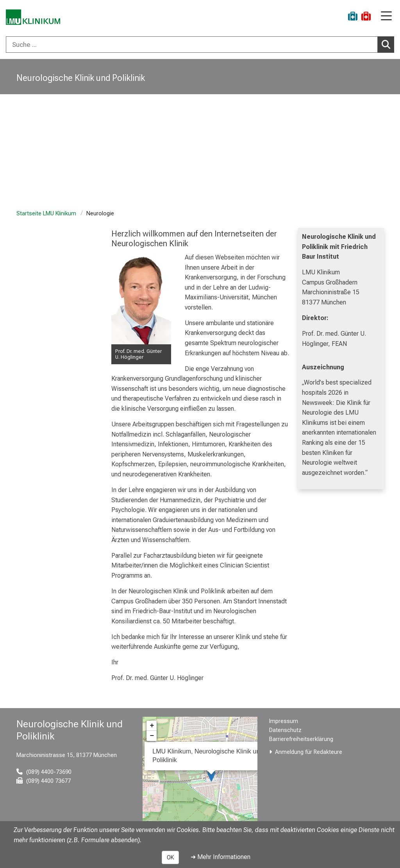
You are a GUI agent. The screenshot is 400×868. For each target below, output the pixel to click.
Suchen (388, 44)
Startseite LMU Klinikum (46, 214)
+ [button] (152, 726)
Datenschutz (285, 730)
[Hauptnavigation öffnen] (386, 17)
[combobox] (200, 45)
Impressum (284, 721)
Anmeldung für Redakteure (309, 752)
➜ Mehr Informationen (221, 857)
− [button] (152, 736)
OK (170, 857)
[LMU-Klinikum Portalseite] (33, 17)
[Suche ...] (192, 45)
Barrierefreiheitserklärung (301, 739)
